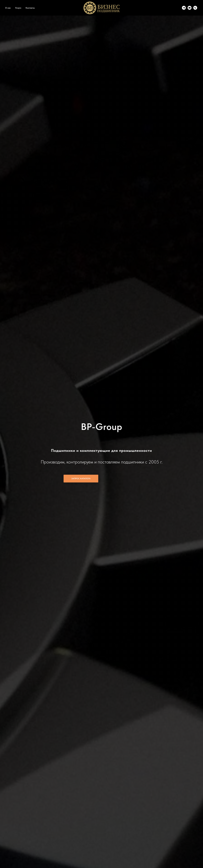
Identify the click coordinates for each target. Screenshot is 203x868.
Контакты (30, 8)
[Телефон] (195, 8)
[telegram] (184, 8)
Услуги (18, 8)
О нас (8, 8)
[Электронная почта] (190, 8)
